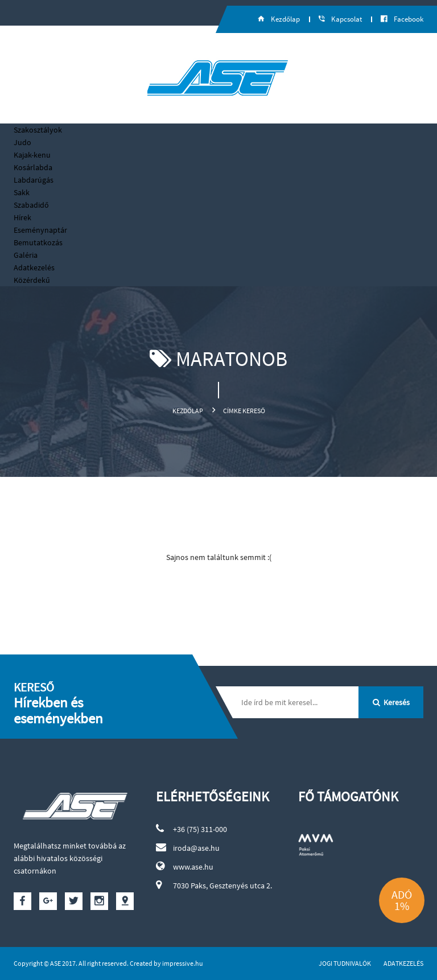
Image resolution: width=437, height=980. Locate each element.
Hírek (22, 217)
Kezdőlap (188, 411)
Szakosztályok (38, 130)
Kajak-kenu (32, 155)
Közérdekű (32, 280)
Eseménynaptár (40, 230)
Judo (22, 142)
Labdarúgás (34, 180)
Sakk (22, 192)
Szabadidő (31, 205)
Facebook (402, 19)
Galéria (26, 255)
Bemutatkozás (38, 242)
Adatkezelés (34, 267)
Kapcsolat (340, 19)
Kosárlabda (33, 167)
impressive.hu (183, 963)
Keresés (391, 702)
